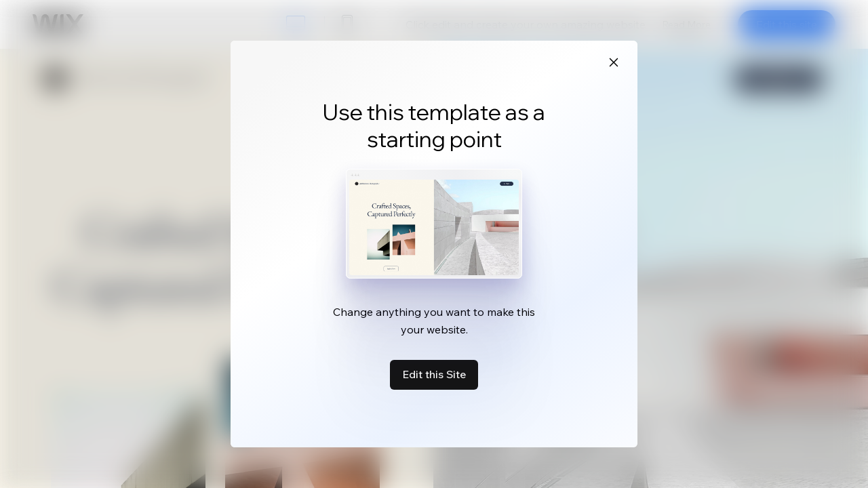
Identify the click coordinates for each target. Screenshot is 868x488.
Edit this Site (434, 374)
